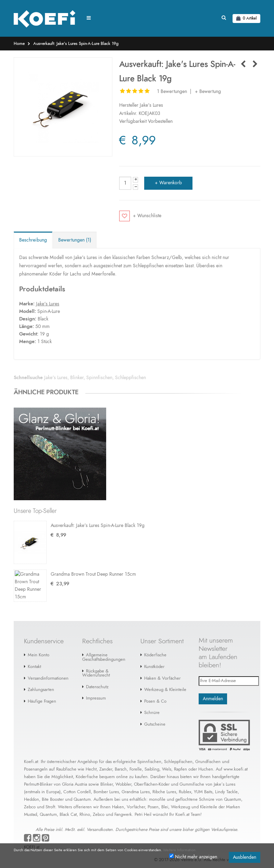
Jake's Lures (151, 105)
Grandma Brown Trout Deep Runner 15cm (93, 564)
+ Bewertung (208, 92)
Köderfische (155, 646)
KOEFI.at (32, 838)
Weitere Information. (180, 850)
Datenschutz (97, 677)
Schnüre (152, 703)
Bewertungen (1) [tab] (75, 240)
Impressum (96, 689)
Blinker (77, 378)
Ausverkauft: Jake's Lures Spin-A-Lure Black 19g (76, 44)
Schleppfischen (130, 378)
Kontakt (34, 657)
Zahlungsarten (41, 680)
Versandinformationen (48, 669)
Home (19, 44)
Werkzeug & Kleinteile (165, 680)
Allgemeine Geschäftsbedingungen (104, 648)
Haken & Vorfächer (162, 669)
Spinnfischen (99, 378)
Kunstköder (154, 657)
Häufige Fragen (42, 692)
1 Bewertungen (172, 92)
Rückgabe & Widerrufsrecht (96, 664)
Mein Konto (39, 646)
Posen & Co (155, 692)
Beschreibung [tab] (33, 240)
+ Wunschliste (147, 216)
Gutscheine (155, 715)
